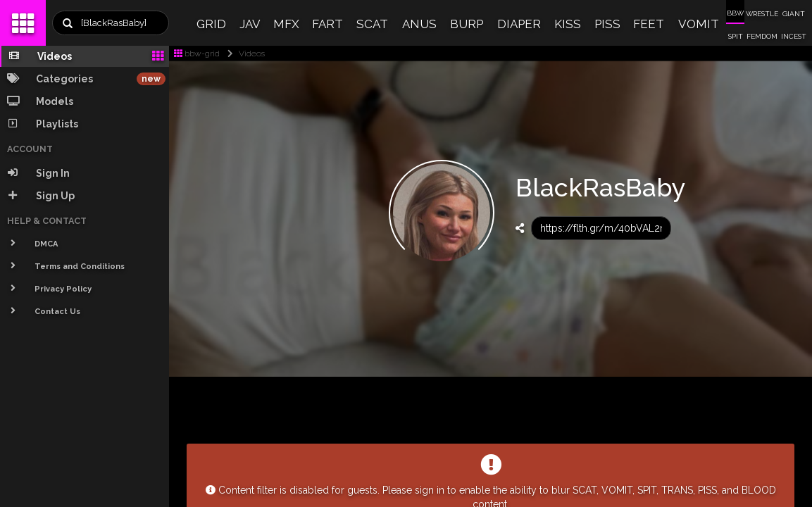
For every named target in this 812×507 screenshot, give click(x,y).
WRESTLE (762, 14)
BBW (735, 13)
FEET (649, 24)
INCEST (794, 36)
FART (327, 24)
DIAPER (519, 24)
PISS (607, 24)
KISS (568, 24)
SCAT (372, 24)
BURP (467, 24)
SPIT (736, 36)
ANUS (419, 24)
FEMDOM (762, 36)
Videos (243, 54)
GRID (211, 24)
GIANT (794, 14)
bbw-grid (197, 54)
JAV (250, 24)
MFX (286, 24)
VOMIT (699, 24)
